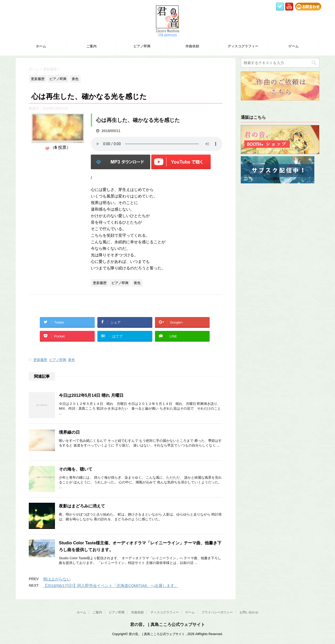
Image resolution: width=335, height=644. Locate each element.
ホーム (41, 46)
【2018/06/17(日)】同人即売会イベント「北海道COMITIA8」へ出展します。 (111, 586)
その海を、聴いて (76, 469)
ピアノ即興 (142, 46)
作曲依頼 (192, 46)
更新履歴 (40, 360)
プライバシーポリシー (217, 612)
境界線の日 (69, 432)
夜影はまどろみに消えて (82, 506)
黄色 (71, 360)
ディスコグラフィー (243, 46)
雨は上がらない (57, 579)
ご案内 (91, 46)
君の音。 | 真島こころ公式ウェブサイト (167, 625)
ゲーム (294, 46)
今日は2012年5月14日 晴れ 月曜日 (91, 395)
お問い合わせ (249, 612)
